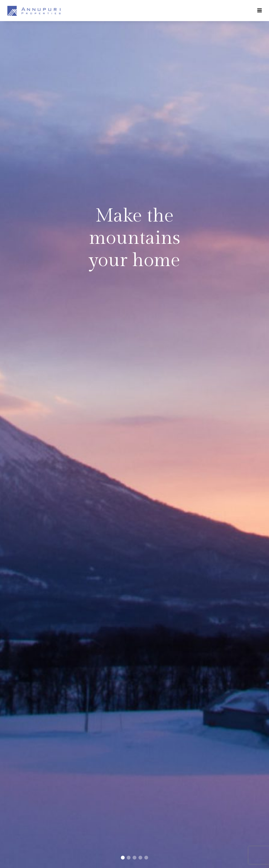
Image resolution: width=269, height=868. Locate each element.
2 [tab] (129, 858)
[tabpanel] (134, 434)
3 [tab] (135, 858)
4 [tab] (141, 858)
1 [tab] (123, 858)
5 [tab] (146, 858)
